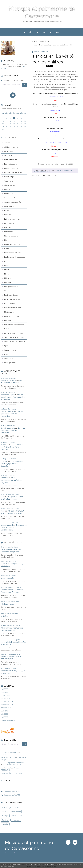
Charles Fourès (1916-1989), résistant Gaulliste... (12, 447)
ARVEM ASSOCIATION (10, 769)
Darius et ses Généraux (10, 752)
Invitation (5, 616)
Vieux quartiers (10, 363)
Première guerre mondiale (14, 333)
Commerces (9, 193)
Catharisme (9, 181)
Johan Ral (5, 478)
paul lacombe (16, 811)
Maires (7, 274)
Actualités (8, 143)
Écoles (7, 210)
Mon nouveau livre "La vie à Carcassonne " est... (12, 629)
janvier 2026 (6, 698)
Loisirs (7, 270)
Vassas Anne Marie (8, 380)
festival (5, 820)
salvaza (5, 811)
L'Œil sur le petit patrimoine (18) (13, 763)
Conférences (9, 206)
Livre (6, 261)
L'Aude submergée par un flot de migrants (11, 480)
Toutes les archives (8, 721)
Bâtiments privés (11, 160)
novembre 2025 (7, 705)
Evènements (9, 223)
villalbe (4, 807)
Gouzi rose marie (8, 411)
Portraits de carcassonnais (14, 325)
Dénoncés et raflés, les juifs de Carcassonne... (14, 527)
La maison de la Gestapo (13, 253)
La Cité (7, 249)
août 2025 (5, 711)
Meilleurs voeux (7, 604)
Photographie (9, 312)
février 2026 (6, 695)
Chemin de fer (10, 185)
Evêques (8, 227)
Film (6, 240)
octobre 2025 (6, 708)
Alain (3, 497)
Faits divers (8, 232)
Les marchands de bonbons (12, 382)
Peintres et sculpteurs (13, 308)
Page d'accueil (45, 41)
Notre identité (6, 773)
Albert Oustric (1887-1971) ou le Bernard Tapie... (13, 512)
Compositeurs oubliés (12, 202)
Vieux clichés (9, 358)
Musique (8, 282)
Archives (41, 32)
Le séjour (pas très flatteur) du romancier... (13, 414)
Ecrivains (8, 215)
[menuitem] (28, 32)
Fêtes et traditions (11, 236)
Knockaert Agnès (8, 395)
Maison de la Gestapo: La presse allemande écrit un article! (53, 45)
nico (3, 511)
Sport (6, 346)
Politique (8, 320)
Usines (7, 354)
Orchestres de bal (11, 291)
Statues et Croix (10, 350)
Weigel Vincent (7, 525)
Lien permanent (40, 170)
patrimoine (16, 820)
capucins (5, 824)
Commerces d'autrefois (13, 198)
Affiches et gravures (12, 147)
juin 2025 (4, 714)
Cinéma (7, 189)
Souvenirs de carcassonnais (15, 342)
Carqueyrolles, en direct (13, 172)
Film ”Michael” (6, 768)
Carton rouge (9, 177)
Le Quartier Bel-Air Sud (12, 765)
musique (5, 816)
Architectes (8, 151)
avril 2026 (5, 692)
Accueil (28, 32)
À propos (54, 32)
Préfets (7, 329)
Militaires (8, 278)
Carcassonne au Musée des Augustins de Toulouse (12, 591)
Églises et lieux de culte (13, 219)
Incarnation (19, 773)
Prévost (4, 445)
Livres (6, 265)
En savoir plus (10, 866)
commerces (15, 807)
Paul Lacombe (9, 303)
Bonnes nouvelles (11, 168)
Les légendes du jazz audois (15, 257)
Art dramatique (10, 155)
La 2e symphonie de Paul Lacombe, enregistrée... (13, 397)
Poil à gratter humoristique (14, 316)
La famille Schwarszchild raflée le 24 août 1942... (14, 643)
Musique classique (11, 287)
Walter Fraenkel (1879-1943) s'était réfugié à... (12, 658)
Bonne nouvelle (7, 578)
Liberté (4, 754)
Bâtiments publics (11, 164)
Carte (7, 780)
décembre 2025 (7, 702)
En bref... (35, 41)
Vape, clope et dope (8, 757)
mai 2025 (4, 717)
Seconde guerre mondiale (14, 337)
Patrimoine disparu (11, 295)
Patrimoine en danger (12, 299)
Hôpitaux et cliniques (12, 244)
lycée (22, 816)
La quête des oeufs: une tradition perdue (13, 498)
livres (14, 816)
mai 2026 (4, 689)
